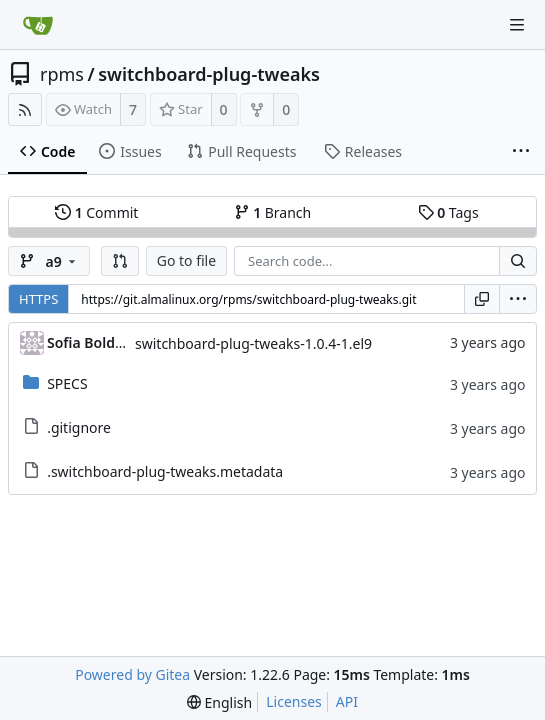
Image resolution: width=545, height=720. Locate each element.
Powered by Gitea (132, 674)
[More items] (521, 152)
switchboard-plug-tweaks (209, 74)
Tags (448, 212)
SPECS (67, 383)
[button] (120, 261)
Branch (273, 212)
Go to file (186, 260)
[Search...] (518, 261)
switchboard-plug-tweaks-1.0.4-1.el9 (253, 343)
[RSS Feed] (25, 109)
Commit (96, 212)
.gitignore (79, 427)
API (347, 701)
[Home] (38, 25)
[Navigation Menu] (517, 25)
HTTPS (38, 299)
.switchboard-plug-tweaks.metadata (165, 471)
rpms (62, 74)
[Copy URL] (482, 299)
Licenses (294, 701)
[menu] (518, 299)
